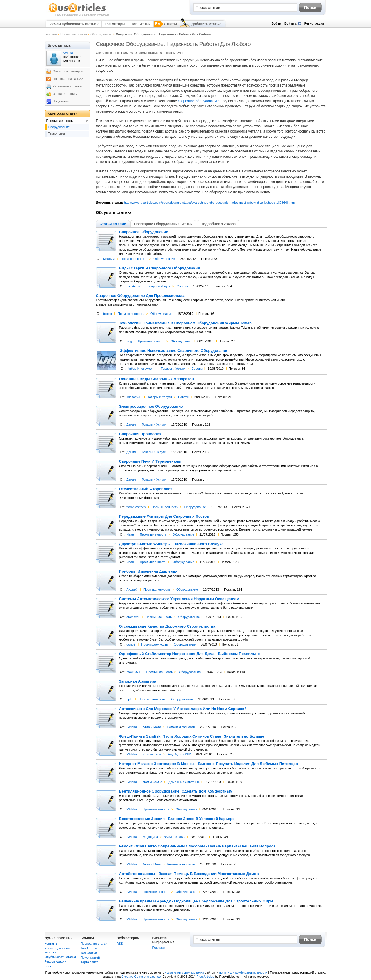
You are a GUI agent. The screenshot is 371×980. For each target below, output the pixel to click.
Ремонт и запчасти (181, 727)
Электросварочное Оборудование (151, 407)
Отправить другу (65, 94)
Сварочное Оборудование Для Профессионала (140, 296)
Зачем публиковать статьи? (74, 24)
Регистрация (314, 23)
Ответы (170, 24)
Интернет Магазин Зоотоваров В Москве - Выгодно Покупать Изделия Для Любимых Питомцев (209, 764)
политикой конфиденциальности (243, 972)
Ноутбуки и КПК (179, 754)
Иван (130, 534)
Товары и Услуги (158, 286)
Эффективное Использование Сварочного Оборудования (174, 351)
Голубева (133, 286)
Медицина (150, 837)
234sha (132, 727)
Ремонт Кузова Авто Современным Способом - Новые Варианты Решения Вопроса (197, 846)
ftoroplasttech (136, 507)
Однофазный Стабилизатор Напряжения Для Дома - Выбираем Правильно (190, 654)
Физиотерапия (175, 837)
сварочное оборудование (198, 101)
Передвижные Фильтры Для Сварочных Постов (164, 516)
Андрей (132, 589)
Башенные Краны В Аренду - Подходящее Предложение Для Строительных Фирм (196, 901)
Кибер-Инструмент (141, 369)
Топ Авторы (115, 24)
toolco (107, 314)
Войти (276, 23)
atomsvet (133, 617)
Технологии (57, 133)
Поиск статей (90, 957)
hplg (129, 699)
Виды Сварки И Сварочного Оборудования (160, 268)
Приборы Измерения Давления (148, 571)
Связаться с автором (68, 71)
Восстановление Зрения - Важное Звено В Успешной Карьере (177, 819)
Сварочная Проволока (140, 434)
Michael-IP (134, 397)
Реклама (159, 948)
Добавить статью (206, 24)
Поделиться (62, 101)
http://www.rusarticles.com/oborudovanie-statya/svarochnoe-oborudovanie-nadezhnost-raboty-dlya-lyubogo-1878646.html (210, 203)
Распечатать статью (68, 86)
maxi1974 (133, 672)
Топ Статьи (141, 24)
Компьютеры (152, 754)
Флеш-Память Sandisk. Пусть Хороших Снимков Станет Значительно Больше (192, 736)
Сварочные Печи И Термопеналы (150, 461)
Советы (182, 286)
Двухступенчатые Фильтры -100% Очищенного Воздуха (171, 544)
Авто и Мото (152, 727)
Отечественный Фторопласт (146, 489)
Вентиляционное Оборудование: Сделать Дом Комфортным (176, 791)
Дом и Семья (153, 782)
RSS (120, 944)
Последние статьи (94, 944)
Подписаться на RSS (68, 79)
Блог (48, 966)
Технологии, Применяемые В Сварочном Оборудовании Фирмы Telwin (185, 323)
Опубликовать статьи (60, 957)
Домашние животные (184, 782)
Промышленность (74, 34)
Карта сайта (89, 962)
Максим (109, 259)
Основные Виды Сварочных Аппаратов (157, 379)
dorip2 (131, 644)
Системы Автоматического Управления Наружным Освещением (179, 599)
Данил (131, 424)
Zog (129, 341)
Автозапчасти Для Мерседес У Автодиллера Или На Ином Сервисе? (183, 709)
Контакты (52, 944)
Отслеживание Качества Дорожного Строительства (167, 626)
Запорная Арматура (138, 681)
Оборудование (101, 34)
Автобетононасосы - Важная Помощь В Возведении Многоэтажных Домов (189, 874)
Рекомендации (56, 961)
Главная (51, 34)
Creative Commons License (141, 977)
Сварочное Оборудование (144, 232)
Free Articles (205, 977)
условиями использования (184, 972)
